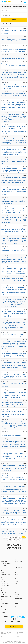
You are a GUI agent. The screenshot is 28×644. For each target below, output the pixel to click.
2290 (13, 540)
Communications (5, 584)
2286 (15, 537)
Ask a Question (14, 626)
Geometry (3, 613)
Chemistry (3, 582)
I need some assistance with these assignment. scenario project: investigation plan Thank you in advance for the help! (14, 202)
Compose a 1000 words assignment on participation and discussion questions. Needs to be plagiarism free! (14, 385)
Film (2, 602)
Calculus (3, 580)
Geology (3, 611)
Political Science (18, 598)
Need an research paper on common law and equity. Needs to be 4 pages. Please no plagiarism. (14, 41)
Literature (17, 574)
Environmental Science (6, 596)
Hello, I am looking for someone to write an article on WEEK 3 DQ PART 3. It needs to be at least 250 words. (14, 32)
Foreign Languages (5, 604)
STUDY (6, 2)
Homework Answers (6, 632)
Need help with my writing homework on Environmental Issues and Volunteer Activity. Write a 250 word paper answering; (14, 404)
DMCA (3, 637)
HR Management (18, 562)
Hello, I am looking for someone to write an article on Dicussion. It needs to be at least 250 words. (14, 161)
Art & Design (4, 565)
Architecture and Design (6, 563)
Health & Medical (18, 558)
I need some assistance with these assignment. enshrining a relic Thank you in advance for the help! (14, 251)
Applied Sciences (5, 562)
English (3, 594)
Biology (3, 573)
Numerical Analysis (19, 589)
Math (16, 584)
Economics (4, 591)
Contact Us (4, 635)
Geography (3, 609)
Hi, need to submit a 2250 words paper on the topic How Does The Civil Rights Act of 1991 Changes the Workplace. (14, 95)
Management (17, 580)
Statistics (17, 613)
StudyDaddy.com (18, 640)
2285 (10, 537)
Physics (16, 596)
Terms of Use (19, 637)
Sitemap (3, 638)
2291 (18, 540)
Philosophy (17, 595)
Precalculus (17, 600)
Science (16, 609)
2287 (19, 537)
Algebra (3, 560)
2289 (9, 540)
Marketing (17, 582)
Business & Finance (5, 574)
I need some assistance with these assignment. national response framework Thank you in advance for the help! (14, 87)
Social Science (18, 611)
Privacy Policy (20, 635)
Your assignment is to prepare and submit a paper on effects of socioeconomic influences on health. (14, 66)
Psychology (17, 604)
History (16, 560)
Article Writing (4, 567)
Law (16, 573)
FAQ (17, 634)
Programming (17, 602)
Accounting (4, 558)
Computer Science (5, 585)
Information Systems (19, 567)
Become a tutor (5, 634)
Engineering (4, 593)
